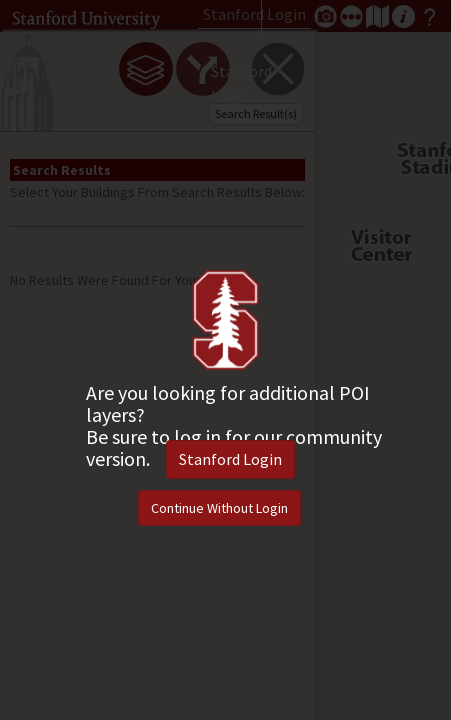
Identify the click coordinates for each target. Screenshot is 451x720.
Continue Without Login (219, 508)
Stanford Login (230, 459)
